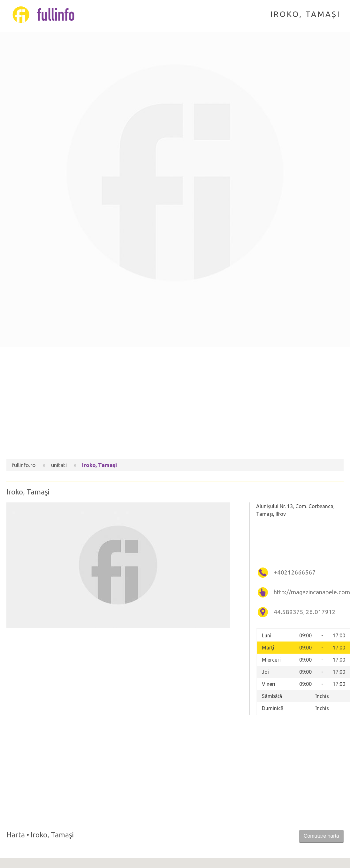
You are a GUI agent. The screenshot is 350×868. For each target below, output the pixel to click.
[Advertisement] (175, 404)
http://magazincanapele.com (308, 592)
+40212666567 (295, 572)
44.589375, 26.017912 (305, 612)
